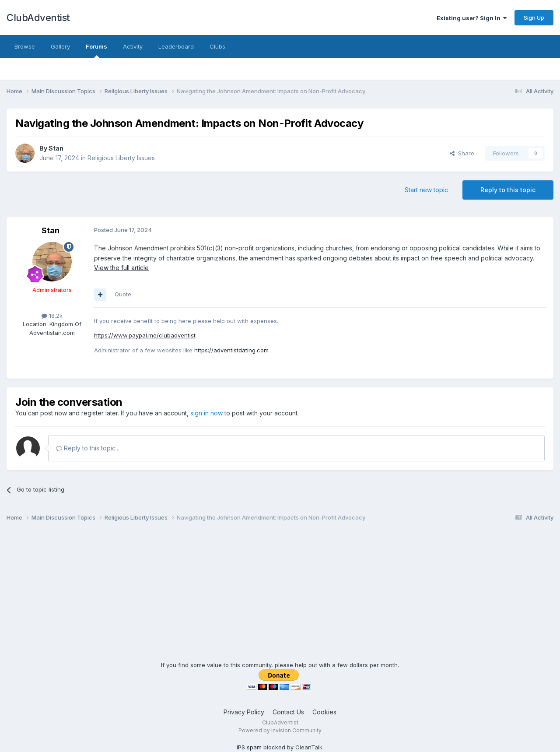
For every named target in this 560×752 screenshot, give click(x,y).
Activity (133, 46)
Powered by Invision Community (280, 730)
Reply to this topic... (88, 448)
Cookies (324, 712)
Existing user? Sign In (472, 18)
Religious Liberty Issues (121, 158)
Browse (25, 46)
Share (462, 153)
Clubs (217, 46)
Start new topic (426, 190)
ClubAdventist (38, 18)
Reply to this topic (508, 190)
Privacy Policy (244, 712)
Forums (96, 50)
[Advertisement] (280, 600)
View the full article (121, 268)
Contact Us (288, 712)
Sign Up (534, 18)
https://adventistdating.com (231, 350)
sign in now (206, 413)
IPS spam (249, 747)
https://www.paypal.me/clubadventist (145, 335)
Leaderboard (176, 46)
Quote (123, 294)
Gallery (60, 46)
